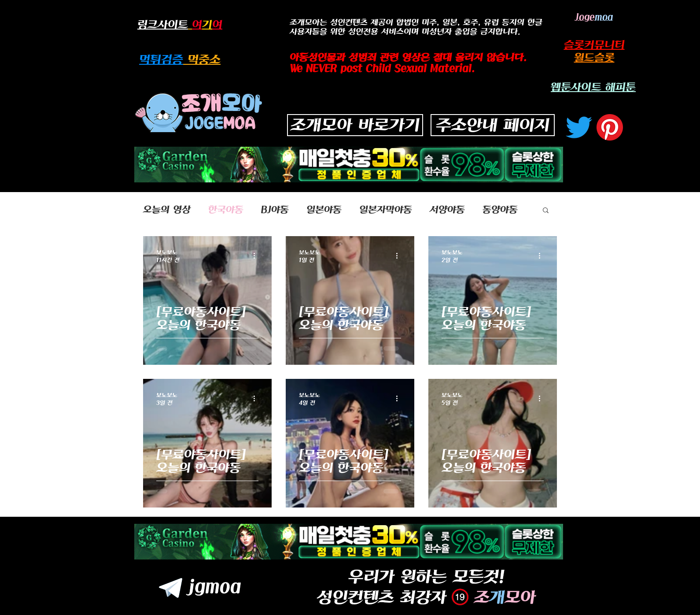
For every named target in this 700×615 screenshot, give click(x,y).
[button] (546, 211)
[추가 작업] (257, 256)
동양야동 (500, 210)
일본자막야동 (386, 210)
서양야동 (447, 210)
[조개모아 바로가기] (355, 125)
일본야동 (324, 210)
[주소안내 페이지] (493, 125)
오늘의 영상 (167, 210)
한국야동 (226, 210)
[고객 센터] (610, 127)
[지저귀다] (579, 127)
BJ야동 (275, 210)
